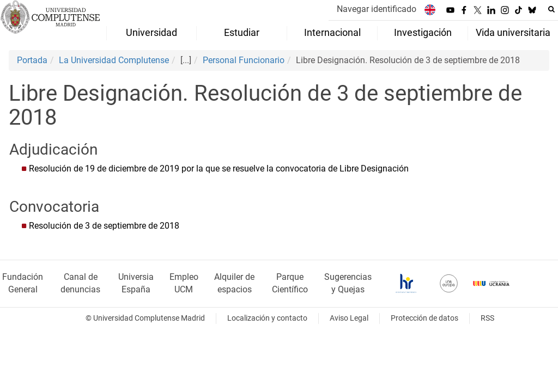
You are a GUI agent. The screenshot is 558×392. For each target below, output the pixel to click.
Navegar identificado (377, 9)
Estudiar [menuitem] (242, 33)
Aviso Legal (349, 318)
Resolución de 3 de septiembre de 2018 (104, 226)
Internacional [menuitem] (332, 33)
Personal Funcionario (244, 60)
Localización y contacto (267, 318)
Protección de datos (424, 318)
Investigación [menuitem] (423, 33)
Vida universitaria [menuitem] (513, 33)
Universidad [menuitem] (151, 33)
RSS (487, 318)
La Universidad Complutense (114, 60)
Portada (32, 60)
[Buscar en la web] (551, 9)
